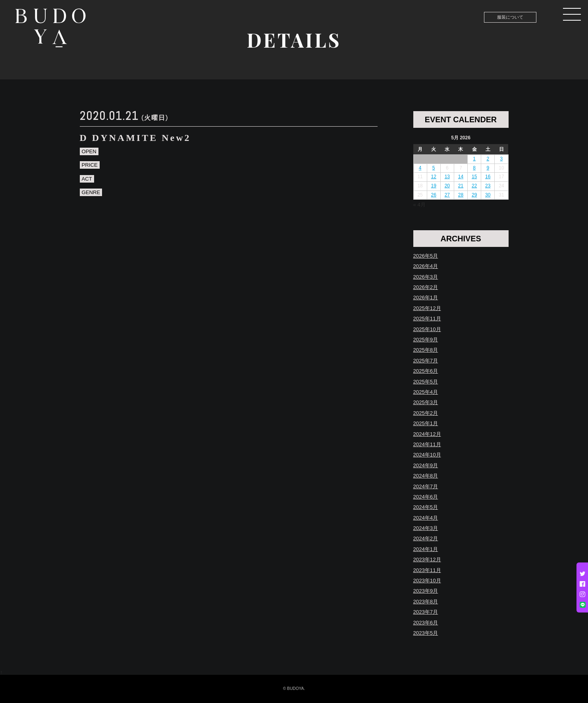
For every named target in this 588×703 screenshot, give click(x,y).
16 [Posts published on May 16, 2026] (488, 177)
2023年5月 (426, 633)
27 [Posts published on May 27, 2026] (447, 195)
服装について (510, 17)
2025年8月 (426, 350)
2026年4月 (426, 266)
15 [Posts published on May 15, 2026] (474, 177)
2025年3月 (426, 402)
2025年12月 (427, 308)
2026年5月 (426, 256)
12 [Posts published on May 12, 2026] (434, 177)
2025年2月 (426, 413)
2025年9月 (426, 340)
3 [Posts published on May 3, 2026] (502, 159)
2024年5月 (426, 507)
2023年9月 (426, 591)
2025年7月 (426, 361)
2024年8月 (426, 476)
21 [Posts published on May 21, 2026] (461, 186)
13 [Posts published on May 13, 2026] (447, 177)
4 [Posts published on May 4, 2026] (420, 168)
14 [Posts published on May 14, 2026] (461, 177)
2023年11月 (427, 570)
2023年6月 (426, 623)
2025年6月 (426, 371)
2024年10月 (427, 455)
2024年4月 (426, 518)
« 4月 (419, 205)
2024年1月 (426, 549)
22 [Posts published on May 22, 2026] (474, 186)
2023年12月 (427, 560)
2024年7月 (426, 486)
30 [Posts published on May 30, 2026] (488, 195)
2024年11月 (427, 444)
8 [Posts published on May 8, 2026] (474, 168)
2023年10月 (427, 581)
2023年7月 (426, 612)
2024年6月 (426, 497)
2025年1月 (426, 423)
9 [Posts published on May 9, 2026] (488, 168)
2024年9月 (426, 465)
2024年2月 (426, 538)
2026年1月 (426, 298)
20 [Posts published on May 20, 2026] (447, 186)
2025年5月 (426, 382)
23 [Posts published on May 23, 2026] (488, 186)
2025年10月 (427, 329)
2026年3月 (426, 277)
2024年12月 (427, 434)
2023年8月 (426, 602)
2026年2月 (426, 287)
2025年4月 (426, 392)
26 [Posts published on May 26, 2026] (434, 195)
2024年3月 (426, 528)
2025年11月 (427, 319)
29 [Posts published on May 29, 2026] (474, 195)
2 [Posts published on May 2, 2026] (488, 159)
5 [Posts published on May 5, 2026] (434, 168)
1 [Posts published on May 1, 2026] (474, 159)
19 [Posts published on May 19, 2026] (434, 186)
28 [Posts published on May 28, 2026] (461, 195)
